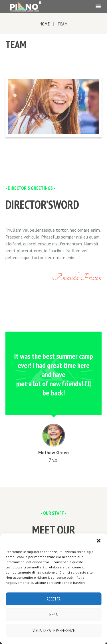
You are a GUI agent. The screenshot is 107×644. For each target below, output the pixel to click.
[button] (98, 541)
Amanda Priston (77, 277)
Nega (53, 615)
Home (45, 24)
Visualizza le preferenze (54, 630)
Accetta (53, 599)
